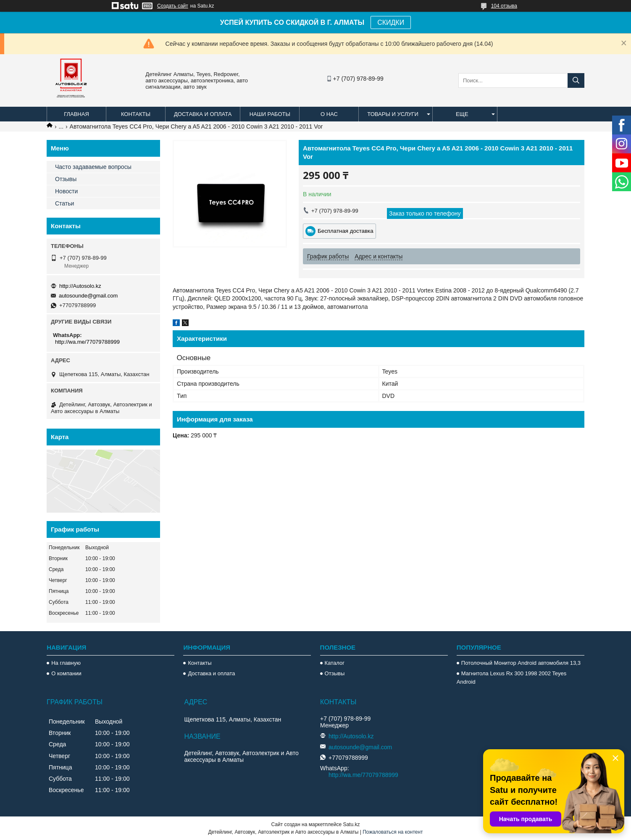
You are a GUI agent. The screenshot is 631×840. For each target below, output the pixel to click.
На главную (66, 663)
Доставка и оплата (203, 114)
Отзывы (66, 179)
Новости (66, 191)
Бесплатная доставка (346, 231)
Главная (76, 114)
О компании (66, 673)
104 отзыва (504, 6)
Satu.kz (351, 824)
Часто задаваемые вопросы (93, 167)
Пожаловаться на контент (393, 832)
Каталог (335, 663)
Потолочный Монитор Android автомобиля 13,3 (521, 663)
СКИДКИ (391, 22)
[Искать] (576, 80)
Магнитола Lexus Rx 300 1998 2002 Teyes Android (511, 678)
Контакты (136, 114)
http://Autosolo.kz (80, 286)
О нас (329, 114)
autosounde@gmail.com (88, 296)
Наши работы (270, 114)
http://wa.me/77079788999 (87, 342)
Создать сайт (173, 6)
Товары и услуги (393, 114)
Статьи (64, 203)
